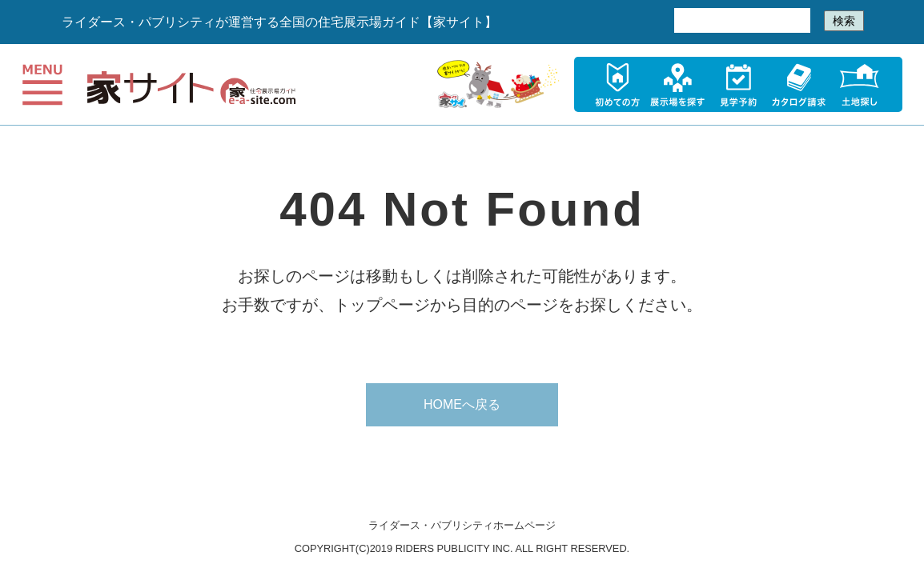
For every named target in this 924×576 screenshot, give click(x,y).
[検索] (741, 21)
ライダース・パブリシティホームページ (462, 525)
